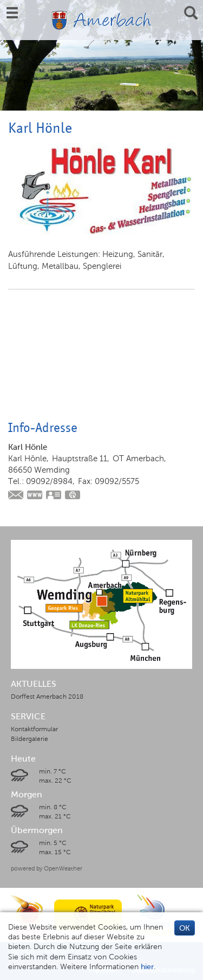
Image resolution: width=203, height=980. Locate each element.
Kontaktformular (34, 729)
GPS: (73, 496)
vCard (54, 496)
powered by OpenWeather (47, 868)
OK (185, 928)
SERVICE (28, 717)
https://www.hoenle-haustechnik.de (35, 496)
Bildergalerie (30, 739)
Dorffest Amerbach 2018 (47, 697)
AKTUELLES (34, 684)
